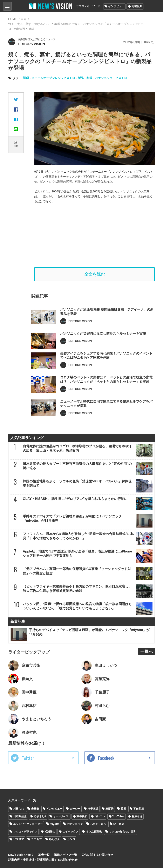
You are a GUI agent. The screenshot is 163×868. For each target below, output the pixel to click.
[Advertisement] (94, 236)
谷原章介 (137, 816)
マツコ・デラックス (25, 832)
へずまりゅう (98, 824)
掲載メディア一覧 (66, 855)
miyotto (55, 824)
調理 (26, 78)
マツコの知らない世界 (122, 832)
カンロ (71, 839)
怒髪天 (110, 809)
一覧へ (147, 651)
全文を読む (95, 274)
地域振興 (137, 6)
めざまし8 (40, 816)
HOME (13, 19)
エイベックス (70, 832)
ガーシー (75, 809)
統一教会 (119, 824)
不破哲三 (139, 809)
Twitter (28, 758)
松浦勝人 (50, 832)
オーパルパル (61, 816)
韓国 (123, 809)
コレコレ (100, 816)
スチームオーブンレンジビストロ (53, 78)
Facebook (106, 758)
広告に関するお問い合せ (97, 855)
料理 (89, 78)
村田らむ (19, 809)
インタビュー (116, 6)
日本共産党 (20, 816)
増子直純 (93, 809)
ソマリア (19, 839)
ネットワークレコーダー (28, 824)
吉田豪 (35, 809)
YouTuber (118, 816)
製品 (81, 78)
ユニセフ (36, 839)
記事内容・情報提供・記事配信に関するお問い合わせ (43, 860)
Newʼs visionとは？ (21, 855)
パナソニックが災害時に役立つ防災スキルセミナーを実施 (103, 340)
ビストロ (121, 78)
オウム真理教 (94, 832)
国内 (23, 19)
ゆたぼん (54, 839)
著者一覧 (44, 855)
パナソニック (104, 78)
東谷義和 (82, 816)
